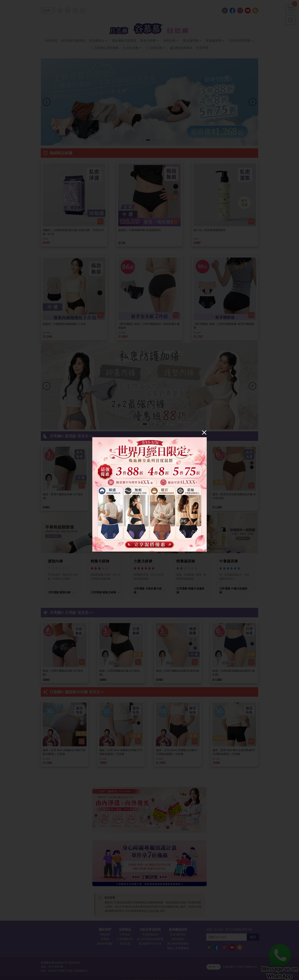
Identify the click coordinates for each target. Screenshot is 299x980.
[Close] (204, 432)
